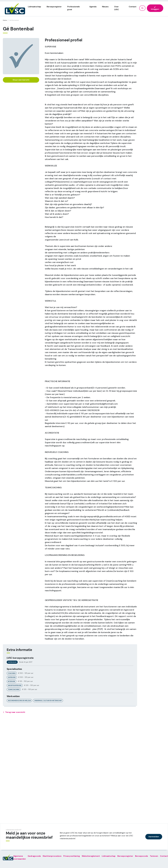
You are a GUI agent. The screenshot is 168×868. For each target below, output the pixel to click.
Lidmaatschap (34, 7)
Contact (133, 7)
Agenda (93, 7)
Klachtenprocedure (52, 856)
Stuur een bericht (21, 80)
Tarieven (154, 856)
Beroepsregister (54, 7)
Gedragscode (34, 856)
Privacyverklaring (72, 856)
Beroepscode (142, 856)
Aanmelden (154, 837)
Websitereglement (91, 856)
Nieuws (105, 7)
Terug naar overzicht (14, 712)
